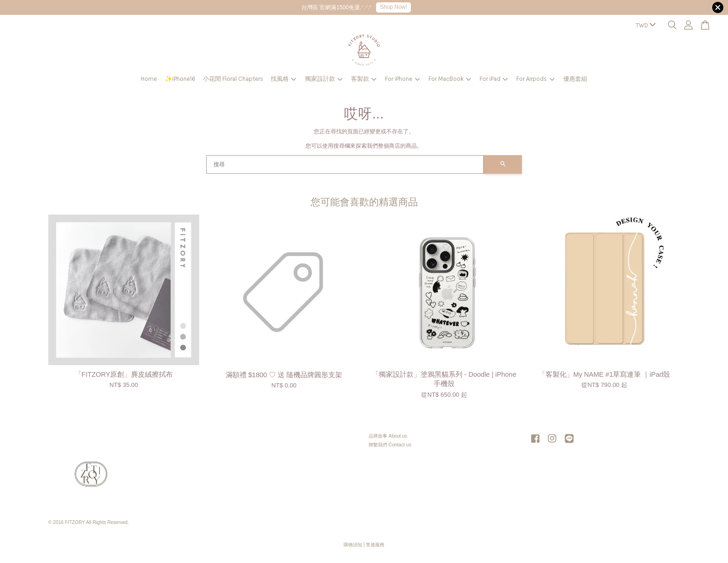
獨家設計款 (324, 79)
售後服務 (375, 545)
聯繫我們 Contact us (390, 445)
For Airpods (535, 79)
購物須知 (353, 545)
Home (149, 79)
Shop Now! (393, 7)
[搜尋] (345, 164)
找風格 (283, 79)
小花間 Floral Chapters (233, 79)
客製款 (364, 79)
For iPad (494, 79)
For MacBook (450, 79)
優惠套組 (575, 79)
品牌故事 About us (388, 436)
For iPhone (402, 79)
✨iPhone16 (180, 79)
